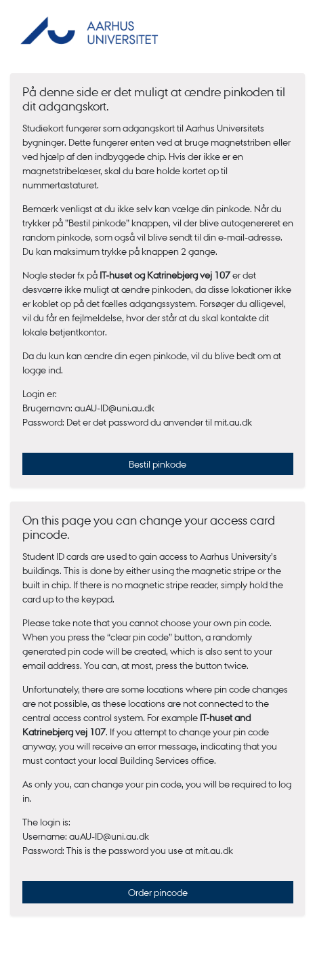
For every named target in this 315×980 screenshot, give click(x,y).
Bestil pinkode (157, 464)
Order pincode (158, 892)
